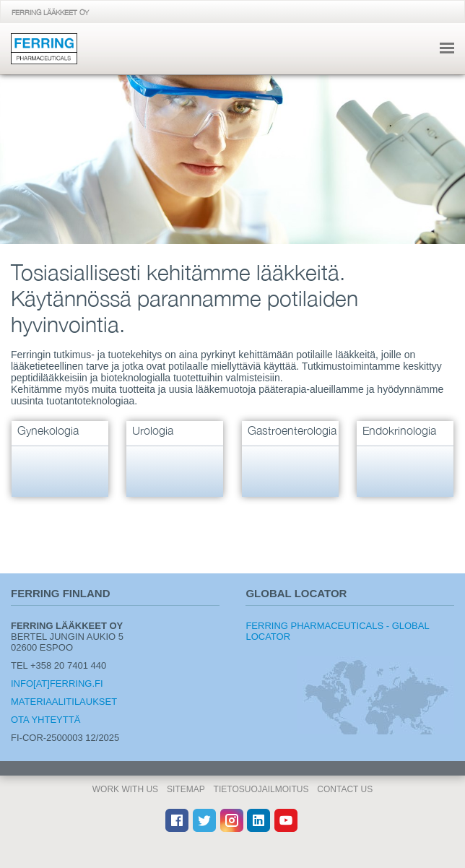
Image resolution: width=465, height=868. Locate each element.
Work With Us (125, 789)
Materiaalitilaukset (64, 702)
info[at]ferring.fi (57, 683)
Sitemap (186, 789)
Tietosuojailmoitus (261, 789)
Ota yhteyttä (45, 720)
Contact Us (345, 789)
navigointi (447, 48)
